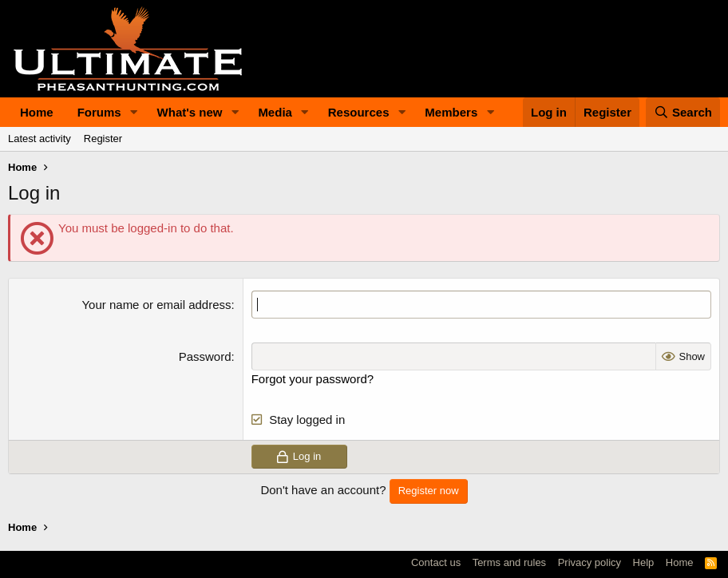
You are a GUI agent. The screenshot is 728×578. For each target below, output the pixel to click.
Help (644, 562)
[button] (134, 112)
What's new (190, 112)
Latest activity (40, 139)
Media (275, 112)
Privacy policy (590, 562)
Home (37, 112)
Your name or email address (156, 305)
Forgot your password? (313, 379)
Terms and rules (509, 562)
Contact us (436, 562)
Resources (359, 112)
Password (205, 356)
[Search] (683, 112)
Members (451, 112)
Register (103, 139)
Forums (99, 112)
